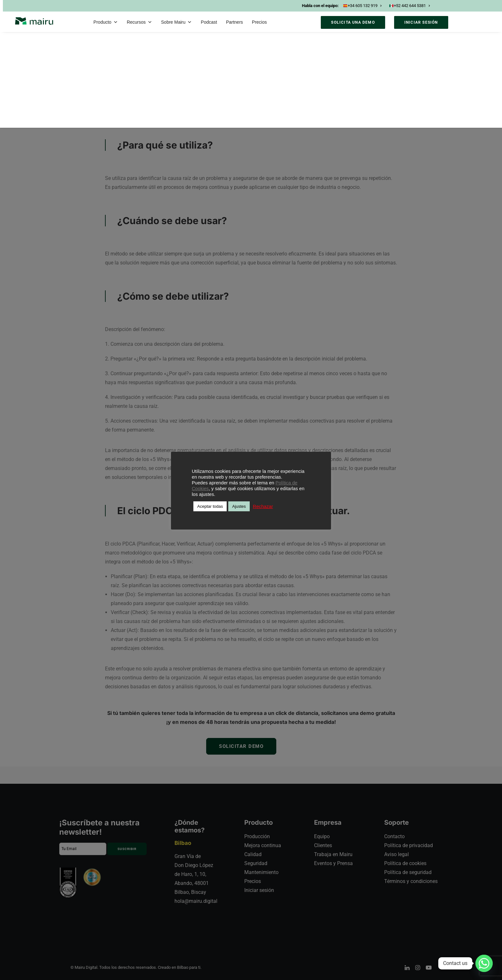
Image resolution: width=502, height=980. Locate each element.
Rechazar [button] (263, 506)
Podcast (209, 22)
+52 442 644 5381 (409, 6)
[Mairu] (34, 21)
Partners (235, 22)
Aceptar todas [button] (210, 506)
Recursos (139, 22)
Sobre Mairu (176, 22)
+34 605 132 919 (362, 6)
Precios (259, 22)
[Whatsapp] (484, 963)
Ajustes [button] (239, 506)
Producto (106, 22)
